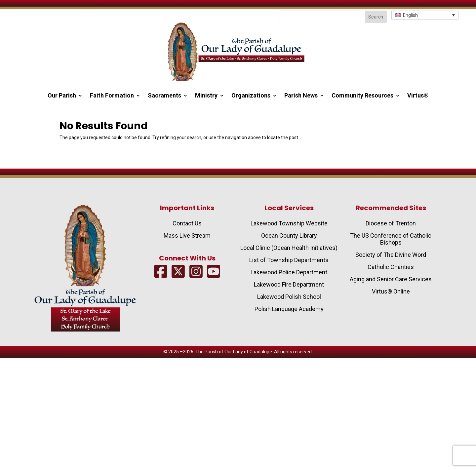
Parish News (301, 96)
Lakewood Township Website (289, 223)
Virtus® (418, 96)
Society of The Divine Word (391, 255)
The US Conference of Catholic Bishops (391, 239)
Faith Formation (112, 96)
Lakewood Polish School (289, 297)
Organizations (251, 96)
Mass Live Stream (187, 235)
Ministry (206, 96)
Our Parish (62, 96)
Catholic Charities (391, 267)
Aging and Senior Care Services (391, 279)
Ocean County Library (289, 235)
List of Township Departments (289, 260)
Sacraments (164, 96)
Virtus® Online (391, 291)
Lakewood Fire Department (289, 284)
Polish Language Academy (289, 309)
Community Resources (362, 96)
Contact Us (187, 223)
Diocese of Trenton (391, 223)
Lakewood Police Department (289, 272)
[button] (425, 15)
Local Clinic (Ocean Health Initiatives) (289, 248)
